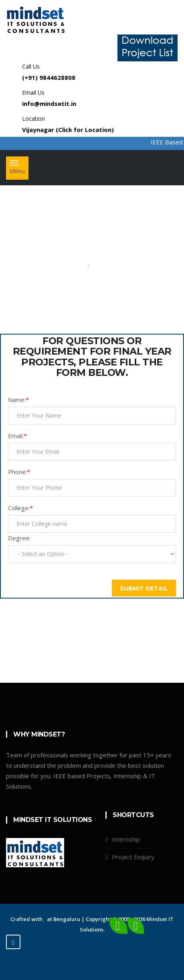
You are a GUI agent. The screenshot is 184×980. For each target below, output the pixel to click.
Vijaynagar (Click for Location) (68, 130)
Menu (19, 169)
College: (20, 508)
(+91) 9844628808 (49, 77)
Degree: (19, 538)
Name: (18, 400)
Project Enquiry (133, 857)
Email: (17, 436)
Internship (126, 839)
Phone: (19, 472)
